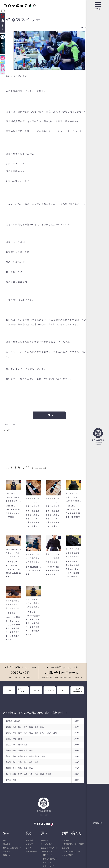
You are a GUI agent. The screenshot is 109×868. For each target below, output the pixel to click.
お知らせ (65, 841)
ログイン (54, 848)
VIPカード (63, 690)
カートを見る (47, 852)
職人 (5, 841)
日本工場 (7, 844)
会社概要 (7, 852)
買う (44, 833)
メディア (29, 844)
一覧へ (49, 415)
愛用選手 (29, 841)
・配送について (47, 863)
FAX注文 (36, 690)
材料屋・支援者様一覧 (12, 848)
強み (6, 833)
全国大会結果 (31, 852)
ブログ (29, 848)
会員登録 (45, 848)
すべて (7, 430)
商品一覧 (45, 841)
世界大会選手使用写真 (77, 690)
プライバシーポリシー (71, 852)
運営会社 (65, 848)
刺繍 (9, 690)
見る (29, 833)
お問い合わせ (72, 833)
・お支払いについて (49, 859)
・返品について (47, 866)
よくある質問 (67, 855)
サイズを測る (47, 844)
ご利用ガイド (47, 855)
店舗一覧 (7, 855)
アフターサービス (23, 690)
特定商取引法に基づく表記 (73, 844)
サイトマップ (50, 690)
